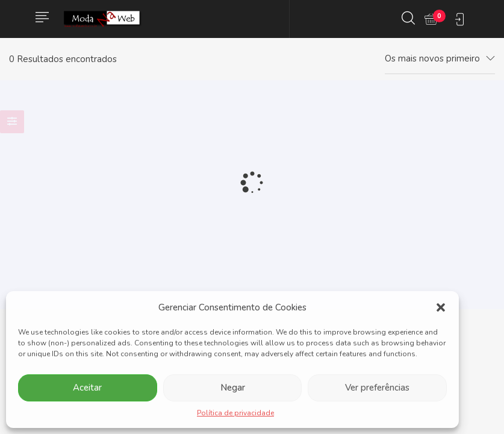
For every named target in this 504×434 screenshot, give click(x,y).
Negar (233, 388)
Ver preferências (377, 388)
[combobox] (440, 59)
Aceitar (87, 388)
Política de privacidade (235, 413)
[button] (441, 307)
